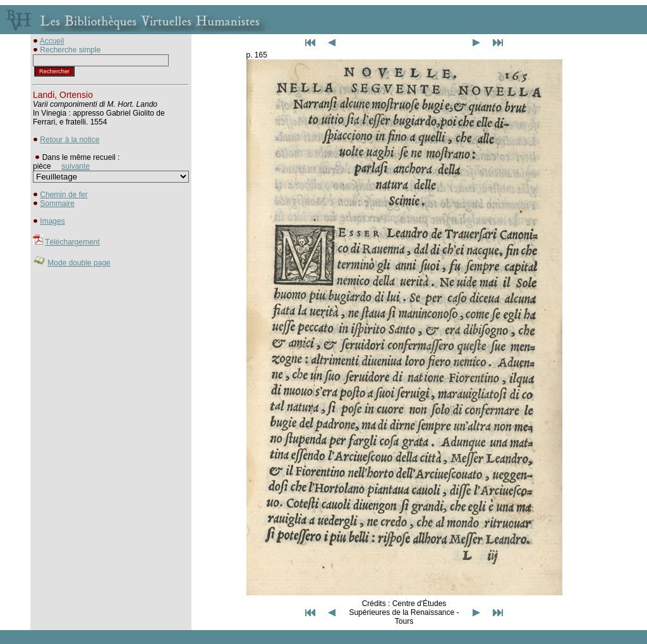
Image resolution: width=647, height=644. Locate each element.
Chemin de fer (63, 195)
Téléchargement (72, 242)
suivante (76, 166)
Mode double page (79, 263)
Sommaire (57, 204)
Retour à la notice (70, 140)
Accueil (52, 41)
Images (52, 221)
